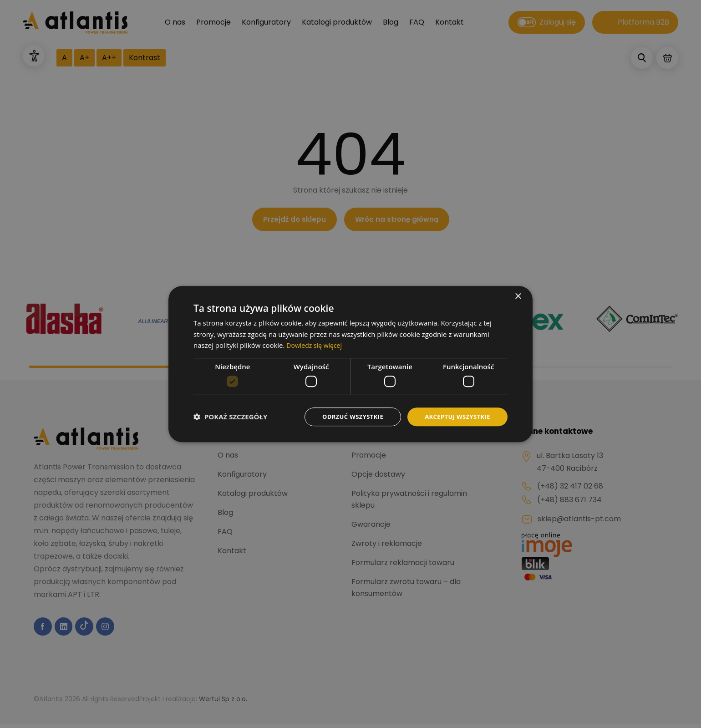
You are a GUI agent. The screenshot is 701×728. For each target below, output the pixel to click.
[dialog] (350, 364)
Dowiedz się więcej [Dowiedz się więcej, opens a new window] (316, 345)
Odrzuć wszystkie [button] (346, 416)
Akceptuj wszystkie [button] (455, 416)
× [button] (518, 296)
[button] (230, 417)
